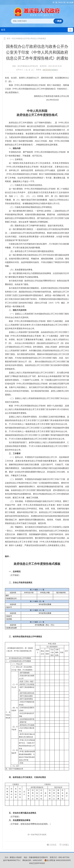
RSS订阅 (62, 2)
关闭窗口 (66, 845)
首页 (3, 30)
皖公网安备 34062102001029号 (58, 860)
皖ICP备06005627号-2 (12, 860)
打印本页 (53, 845)
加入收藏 (70, 2)
